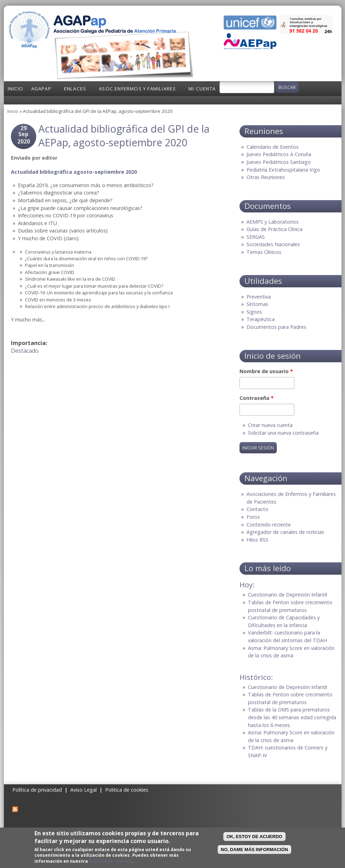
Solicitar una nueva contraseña (283, 433)
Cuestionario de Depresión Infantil (287, 595)
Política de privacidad (37, 790)
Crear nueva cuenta (270, 425)
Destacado (25, 351)
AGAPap (41, 89)
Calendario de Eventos (273, 147)
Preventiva (259, 297)
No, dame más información (254, 850)
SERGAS (256, 237)
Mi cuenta (202, 89)
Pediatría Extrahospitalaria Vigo (283, 170)
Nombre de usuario (266, 371)
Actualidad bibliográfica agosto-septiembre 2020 (74, 172)
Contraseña (257, 398)
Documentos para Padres (276, 327)
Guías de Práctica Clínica (274, 229)
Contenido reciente (269, 525)
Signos (254, 312)
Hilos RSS (257, 540)
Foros (253, 517)
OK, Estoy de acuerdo (254, 837)
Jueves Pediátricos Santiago (279, 162)
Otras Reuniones (266, 177)
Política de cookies (110, 861)
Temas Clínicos (264, 252)
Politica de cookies (127, 790)
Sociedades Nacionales (273, 244)
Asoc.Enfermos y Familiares (137, 89)
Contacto (257, 509)
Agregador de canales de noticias (285, 532)
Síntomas (257, 304)
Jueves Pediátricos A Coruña (279, 154)
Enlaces (75, 89)
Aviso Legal (84, 790)
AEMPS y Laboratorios (273, 222)
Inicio (16, 89)
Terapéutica (261, 319)
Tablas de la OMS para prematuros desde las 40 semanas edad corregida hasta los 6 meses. (292, 717)
